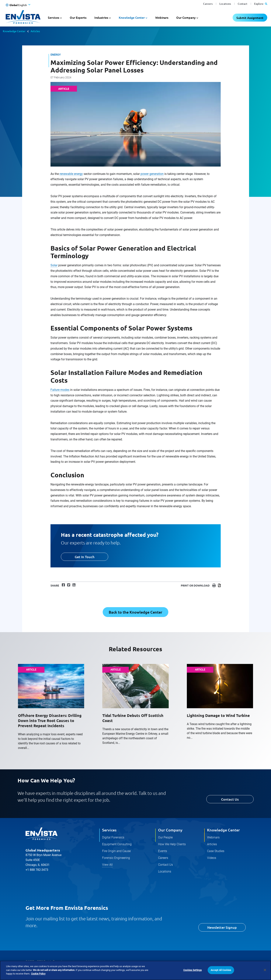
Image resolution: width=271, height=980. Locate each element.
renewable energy (71, 174)
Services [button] (54, 17)
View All (107, 865)
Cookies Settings (193, 970)
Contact (243, 4)
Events (163, 851)
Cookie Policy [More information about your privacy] (38, 974)
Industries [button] (101, 17)
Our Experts (78, 17)
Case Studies (216, 851)
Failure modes (60, 390)
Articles (35, 31)
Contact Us (230, 799)
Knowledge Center (14, 31)
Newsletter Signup (222, 927)
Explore (261, 4)
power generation (152, 174)
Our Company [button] (186, 17)
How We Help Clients (172, 844)
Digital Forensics (113, 837)
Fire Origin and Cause (116, 851)
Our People (165, 837)
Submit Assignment (250, 18)
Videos (212, 858)
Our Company (170, 830)
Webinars (162, 17)
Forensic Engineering (116, 858)
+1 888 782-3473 (37, 870)
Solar (54, 265)
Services (109, 830)
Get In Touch (85, 557)
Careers (208, 4)
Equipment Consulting (117, 844)
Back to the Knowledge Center (135, 612)
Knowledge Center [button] (132, 17)
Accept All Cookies (221, 970)
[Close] (265, 970)
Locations (225, 4)
